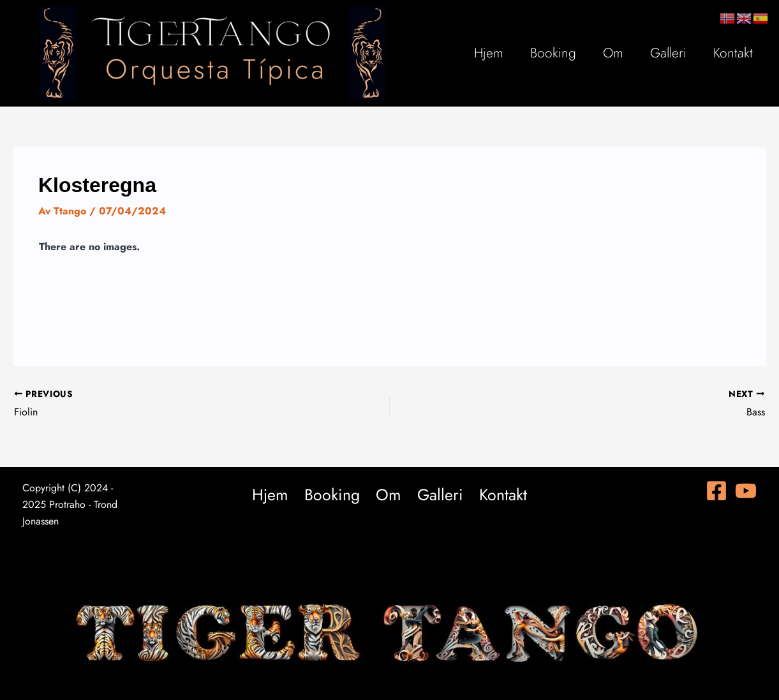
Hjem (489, 53)
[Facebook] (716, 491)
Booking (553, 53)
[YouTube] (746, 491)
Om (613, 53)
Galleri (668, 53)
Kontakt (733, 53)
